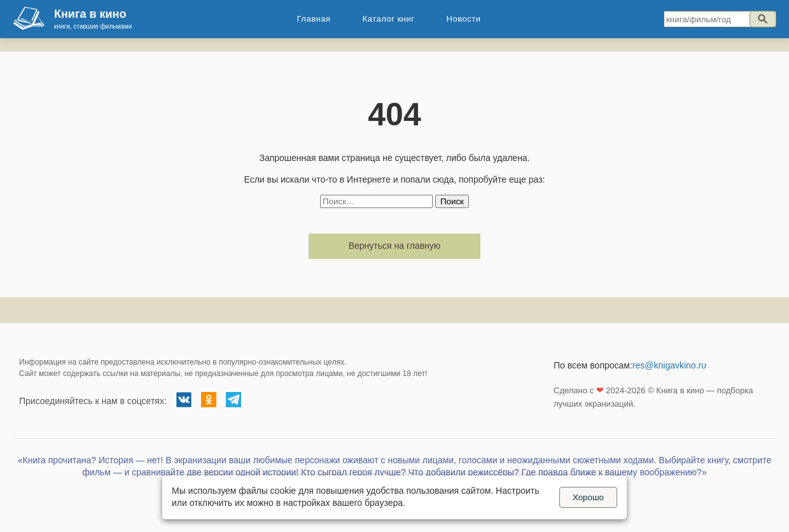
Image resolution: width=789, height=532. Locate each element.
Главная (314, 19)
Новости (464, 19)
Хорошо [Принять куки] (588, 497)
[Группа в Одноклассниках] (209, 402)
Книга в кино (90, 14)
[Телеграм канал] (234, 402)
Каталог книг (389, 19)
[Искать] (763, 19)
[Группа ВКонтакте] (184, 402)
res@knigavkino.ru (669, 365)
